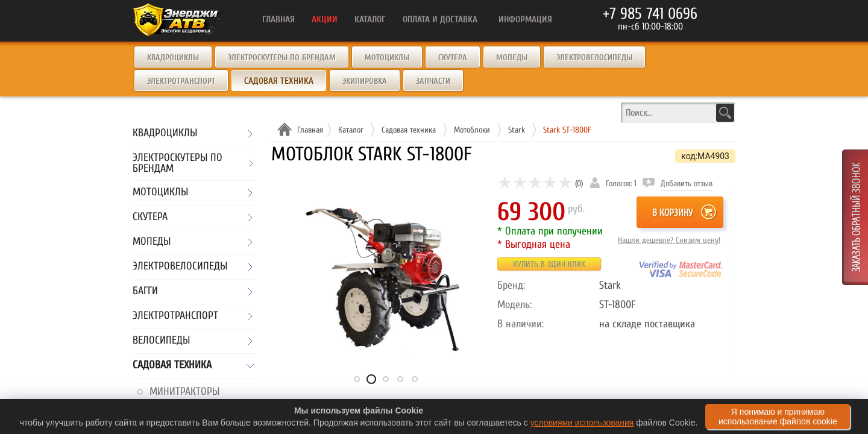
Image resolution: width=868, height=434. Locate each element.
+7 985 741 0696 (650, 14)
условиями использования (582, 423)
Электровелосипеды (594, 58)
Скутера (453, 58)
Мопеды (512, 58)
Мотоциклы (387, 58)
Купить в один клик (549, 264)
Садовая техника (172, 366)
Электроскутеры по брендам (282, 58)
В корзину (672, 213)
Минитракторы (184, 392)
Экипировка (365, 81)
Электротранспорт (181, 81)
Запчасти (433, 81)
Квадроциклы (173, 58)
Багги (145, 291)
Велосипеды (161, 341)
